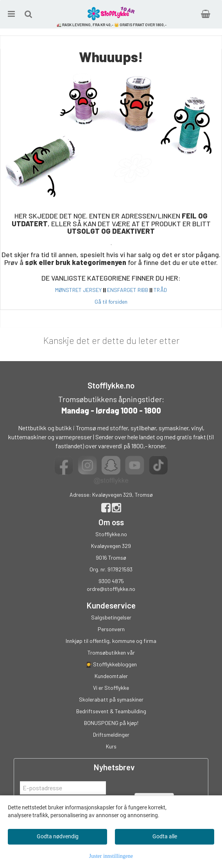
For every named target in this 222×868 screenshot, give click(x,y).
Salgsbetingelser (111, 617)
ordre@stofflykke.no (111, 589)
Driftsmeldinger (111, 735)
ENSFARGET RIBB (128, 290)
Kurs (111, 746)
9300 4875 (111, 581)
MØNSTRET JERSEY (78, 290)
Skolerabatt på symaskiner (111, 699)
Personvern (111, 629)
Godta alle (165, 836)
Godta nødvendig (58, 836)
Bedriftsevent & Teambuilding (111, 711)
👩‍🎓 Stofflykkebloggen (111, 664)
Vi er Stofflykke (111, 688)
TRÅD (160, 290)
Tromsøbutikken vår (111, 652)
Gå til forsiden (111, 302)
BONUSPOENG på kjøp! (111, 723)
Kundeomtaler (111, 676)
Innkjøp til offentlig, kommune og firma (111, 641)
